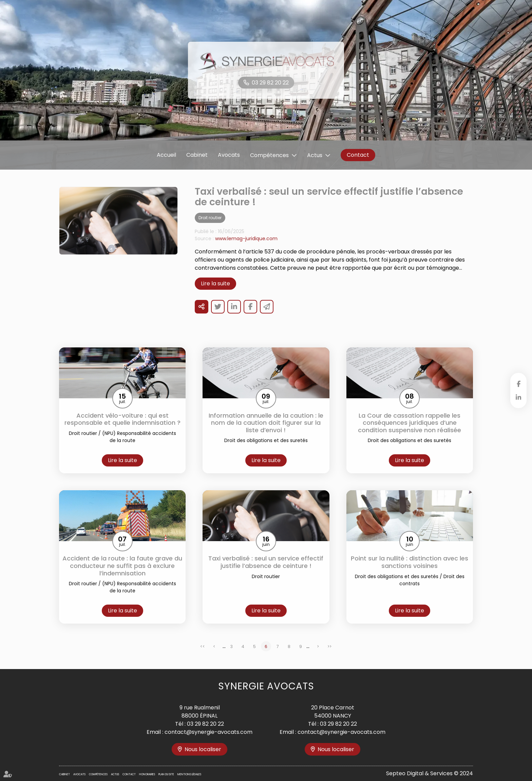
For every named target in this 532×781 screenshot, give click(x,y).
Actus (315, 155)
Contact (358, 155)
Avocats (229, 155)
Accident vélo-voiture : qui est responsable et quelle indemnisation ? (122, 419)
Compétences (269, 155)
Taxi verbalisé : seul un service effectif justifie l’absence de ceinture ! (266, 562)
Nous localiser (203, 749)
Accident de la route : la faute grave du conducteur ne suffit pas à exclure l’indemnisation (122, 566)
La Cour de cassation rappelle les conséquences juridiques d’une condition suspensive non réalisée (410, 423)
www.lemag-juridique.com (246, 239)
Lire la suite (215, 283)
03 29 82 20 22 (270, 83)
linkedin (518, 397)
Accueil (166, 155)
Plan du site (166, 774)
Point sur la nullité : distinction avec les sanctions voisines (410, 562)
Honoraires (147, 774)
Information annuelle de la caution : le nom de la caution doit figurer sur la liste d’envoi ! (266, 423)
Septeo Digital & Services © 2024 (430, 773)
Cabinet (197, 155)
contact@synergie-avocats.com (208, 732)
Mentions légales (189, 774)
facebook (518, 384)
